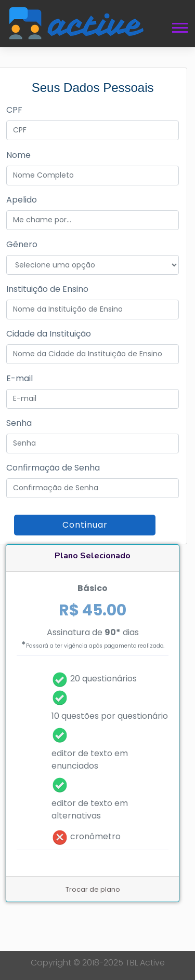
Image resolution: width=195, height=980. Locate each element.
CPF (14, 110)
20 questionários (103, 679)
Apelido (22, 200)
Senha (19, 423)
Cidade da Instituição (49, 334)
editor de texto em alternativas (90, 809)
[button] (179, 26)
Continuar (85, 525)
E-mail (19, 378)
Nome (18, 155)
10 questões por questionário (110, 716)
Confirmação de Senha (53, 468)
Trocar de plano (93, 889)
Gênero (22, 244)
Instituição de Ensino (47, 289)
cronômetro (95, 836)
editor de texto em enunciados (90, 760)
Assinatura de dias (93, 639)
